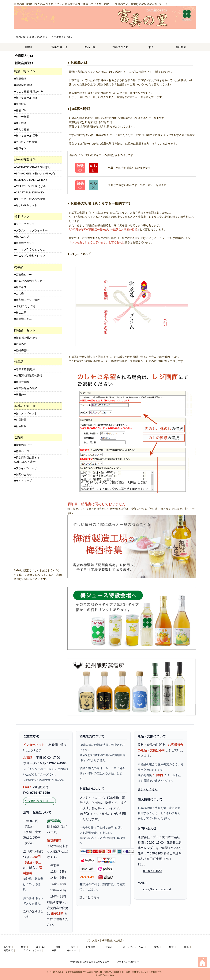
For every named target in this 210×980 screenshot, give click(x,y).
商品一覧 (90, 47)
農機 (156, 947)
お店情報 (21, 426)
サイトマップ (24, 481)
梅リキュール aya (26, 98)
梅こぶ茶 (21, 313)
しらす (7, 947)
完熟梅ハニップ (25, 243)
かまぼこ (41, 947)
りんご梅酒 (22, 129)
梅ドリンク (22, 216)
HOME (29, 47)
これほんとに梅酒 (26, 142)
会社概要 (181, 47)
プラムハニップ (25, 224)
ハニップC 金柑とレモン (30, 256)
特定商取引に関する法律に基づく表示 (27, 460)
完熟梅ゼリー (24, 275)
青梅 (186, 947)
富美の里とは (59, 47)
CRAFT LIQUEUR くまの (31, 186)
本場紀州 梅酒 (24, 85)
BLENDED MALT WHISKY (31, 180)
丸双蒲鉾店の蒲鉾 (26, 388)
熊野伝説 (21, 104)
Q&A (151, 47)
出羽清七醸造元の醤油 (29, 375)
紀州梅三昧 (22, 350)
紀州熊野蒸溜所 (25, 160)
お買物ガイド (120, 47)
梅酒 (54, 950)
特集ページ (22, 451)
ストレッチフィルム (133, 947)
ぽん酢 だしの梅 (25, 306)
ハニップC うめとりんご (30, 249)
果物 (58, 947)
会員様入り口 (24, 56)
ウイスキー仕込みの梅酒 (30, 199)
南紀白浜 (8, 950)
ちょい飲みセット (26, 205)
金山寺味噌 (22, 382)
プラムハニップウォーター (32, 230)
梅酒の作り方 (24, 445)
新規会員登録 (24, 63)
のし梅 (20, 294)
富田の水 (21, 395)
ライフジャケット (32, 950)
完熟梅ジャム (24, 319)
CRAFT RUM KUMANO (30, 192)
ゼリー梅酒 (22, 117)
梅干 (23, 947)
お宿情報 (21, 420)
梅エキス (21, 287)
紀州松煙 (91, 947)
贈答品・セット (25, 330)
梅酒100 (21, 110)
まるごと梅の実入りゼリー (32, 281)
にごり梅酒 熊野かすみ (29, 91)
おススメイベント (26, 413)
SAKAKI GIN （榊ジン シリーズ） (36, 174)
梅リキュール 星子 (27, 136)
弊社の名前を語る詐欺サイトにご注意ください (44, 37)
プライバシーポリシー (29, 468)
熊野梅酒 (21, 79)
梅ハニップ (22, 237)
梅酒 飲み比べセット (28, 338)
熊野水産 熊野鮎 (25, 369)
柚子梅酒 (21, 123)
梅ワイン (21, 148)
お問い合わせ (24, 474)
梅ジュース (72, 950)
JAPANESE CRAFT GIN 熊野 (33, 167)
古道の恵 (21, 344)
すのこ (109, 947)
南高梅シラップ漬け (28, 300)
